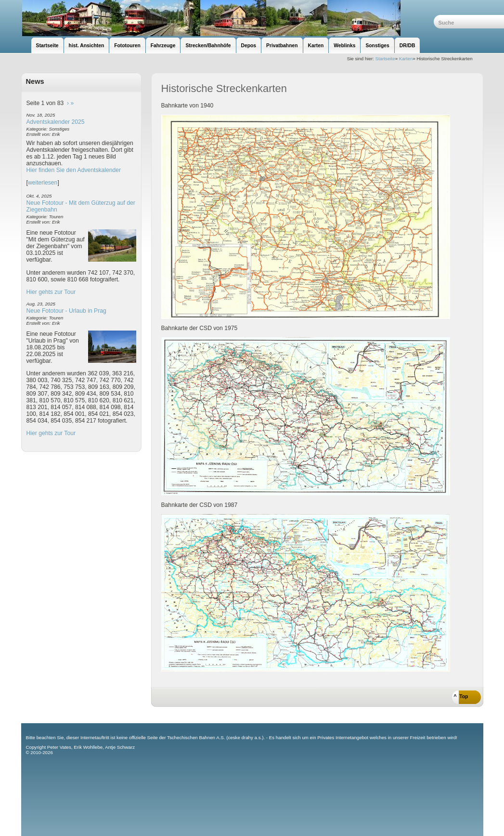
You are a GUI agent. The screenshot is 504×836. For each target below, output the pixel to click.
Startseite (385, 59)
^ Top (461, 697)
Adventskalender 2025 (56, 122)
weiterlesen (43, 183)
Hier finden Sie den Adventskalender (74, 170)
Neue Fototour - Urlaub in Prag (66, 311)
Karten (406, 59)
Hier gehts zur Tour (51, 292)
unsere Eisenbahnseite (227, 18)
